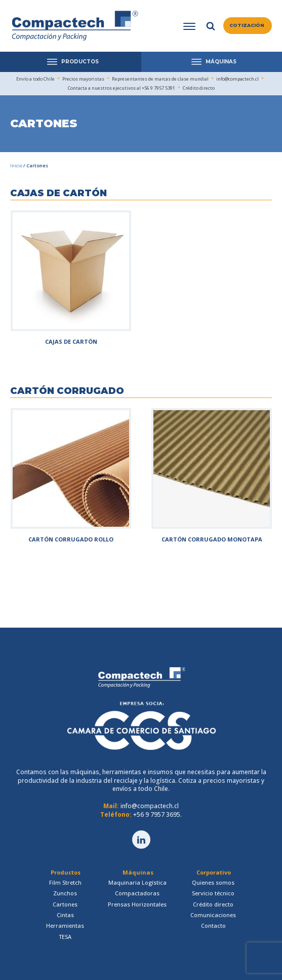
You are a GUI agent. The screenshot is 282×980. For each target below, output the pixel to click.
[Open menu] (189, 26)
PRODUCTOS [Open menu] (73, 62)
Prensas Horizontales (137, 904)
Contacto (213, 925)
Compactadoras (137, 893)
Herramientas (65, 925)
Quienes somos (213, 882)
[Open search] (211, 26)
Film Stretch (65, 882)
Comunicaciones (213, 915)
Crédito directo (213, 904)
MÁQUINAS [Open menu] (214, 62)
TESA (65, 937)
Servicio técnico (213, 893)
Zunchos (65, 893)
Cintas (65, 915)
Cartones (65, 904)
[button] (248, 26)
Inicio (16, 166)
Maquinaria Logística (137, 882)
